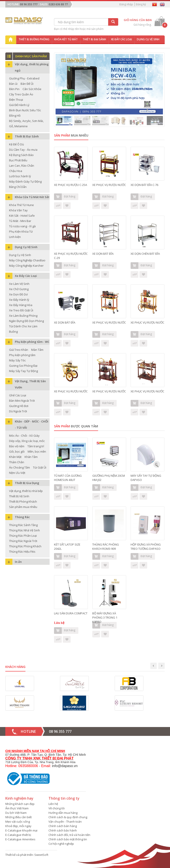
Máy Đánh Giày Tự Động (25, 181)
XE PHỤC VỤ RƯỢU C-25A (71, 185)
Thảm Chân (17, 462)
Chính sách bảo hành (63, 830)
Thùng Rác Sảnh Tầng (23, 525)
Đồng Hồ (15, 116)
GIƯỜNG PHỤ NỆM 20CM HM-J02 (109, 478)
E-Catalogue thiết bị (18, 835)
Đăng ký (141, 4)
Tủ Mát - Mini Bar (20, 221)
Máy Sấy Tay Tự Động (23, 371)
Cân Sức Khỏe (32, 89)
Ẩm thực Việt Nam (17, 808)
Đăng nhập (126, 4)
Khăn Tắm (31, 457)
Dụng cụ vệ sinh (148, 39)
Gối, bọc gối (17, 451)
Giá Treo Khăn (19, 350)
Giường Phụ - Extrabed (24, 78)
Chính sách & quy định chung (68, 817)
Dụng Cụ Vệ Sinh (20, 255)
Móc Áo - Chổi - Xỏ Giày (24, 436)
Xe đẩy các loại (121, 39)
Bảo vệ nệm (17, 446)
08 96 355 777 (29, 4)
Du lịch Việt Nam (16, 813)
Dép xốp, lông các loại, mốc (27, 441)
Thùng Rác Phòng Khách (25, 546)
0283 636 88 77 (58, 4)
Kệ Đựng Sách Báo (21, 155)
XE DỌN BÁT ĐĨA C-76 (144, 185)
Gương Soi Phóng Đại (23, 366)
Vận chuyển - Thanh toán (65, 822)
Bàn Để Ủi (27, 84)
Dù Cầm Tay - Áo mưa (23, 150)
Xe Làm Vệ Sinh (19, 284)
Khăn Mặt (15, 457)
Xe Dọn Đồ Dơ (18, 294)
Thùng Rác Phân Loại (23, 536)
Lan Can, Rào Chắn (22, 166)
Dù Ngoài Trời (18, 411)
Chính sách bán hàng (63, 826)
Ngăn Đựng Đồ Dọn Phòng (26, 321)
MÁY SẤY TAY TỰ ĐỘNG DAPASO (146, 478)
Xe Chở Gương (19, 289)
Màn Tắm (37, 350)
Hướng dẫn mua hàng (63, 813)
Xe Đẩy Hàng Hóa (21, 305)
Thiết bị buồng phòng (34, 39)
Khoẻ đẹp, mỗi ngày (18, 826)
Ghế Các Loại (18, 395)
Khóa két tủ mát (66, 39)
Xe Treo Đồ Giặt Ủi (21, 310)
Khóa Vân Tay (18, 210)
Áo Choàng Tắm (19, 467)
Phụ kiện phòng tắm (22, 355)
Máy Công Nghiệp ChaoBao (27, 260)
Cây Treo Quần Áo (21, 94)
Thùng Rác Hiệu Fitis (22, 552)
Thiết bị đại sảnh (94, 39)
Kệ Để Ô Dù (16, 144)
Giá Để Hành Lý (19, 105)
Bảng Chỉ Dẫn (18, 187)
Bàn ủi (13, 84)
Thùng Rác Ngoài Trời (23, 541)
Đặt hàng (65, 197)
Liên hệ (53, 804)
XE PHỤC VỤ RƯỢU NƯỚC (109, 185)
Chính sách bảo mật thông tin (68, 839)
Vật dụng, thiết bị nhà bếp (26, 491)
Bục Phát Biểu (18, 160)
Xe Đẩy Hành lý (19, 300)
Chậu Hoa (16, 171)
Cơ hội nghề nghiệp (61, 844)
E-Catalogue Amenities (20, 839)
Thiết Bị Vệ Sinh (19, 496)
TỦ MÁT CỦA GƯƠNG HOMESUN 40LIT (68, 478)
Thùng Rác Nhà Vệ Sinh (24, 530)
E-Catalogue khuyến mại (21, 830)
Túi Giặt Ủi (40, 467)
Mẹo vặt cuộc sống (18, 822)
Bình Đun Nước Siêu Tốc (25, 110)
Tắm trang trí (36, 446)
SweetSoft (41, 855)
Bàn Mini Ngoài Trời (22, 401)
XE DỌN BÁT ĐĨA (103, 254)
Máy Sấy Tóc (17, 360)
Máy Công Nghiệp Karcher (26, 266)
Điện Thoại (16, 100)
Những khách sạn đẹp (20, 804)
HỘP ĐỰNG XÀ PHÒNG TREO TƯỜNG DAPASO (146, 547)
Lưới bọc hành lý (20, 176)
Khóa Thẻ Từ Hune (21, 205)
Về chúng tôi (57, 808)
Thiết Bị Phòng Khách (23, 502)
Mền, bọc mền (37, 451)
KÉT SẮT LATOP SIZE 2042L (67, 547)
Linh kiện (15, 237)
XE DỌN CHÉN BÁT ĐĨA (145, 254)
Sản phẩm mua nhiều (23, 507)
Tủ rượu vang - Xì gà (22, 226)
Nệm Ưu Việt (17, 473)
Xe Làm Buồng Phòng (23, 316)
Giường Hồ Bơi (19, 406)
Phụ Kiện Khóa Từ (21, 231)
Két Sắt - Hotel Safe (22, 216)
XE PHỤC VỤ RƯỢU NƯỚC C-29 (71, 256)
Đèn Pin (14, 89)
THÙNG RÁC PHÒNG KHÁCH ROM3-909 (106, 547)
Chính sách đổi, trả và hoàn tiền (69, 835)
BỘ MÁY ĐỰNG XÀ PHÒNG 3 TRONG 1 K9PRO (105, 615)
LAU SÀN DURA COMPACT (71, 613)
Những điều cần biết (18, 817)
